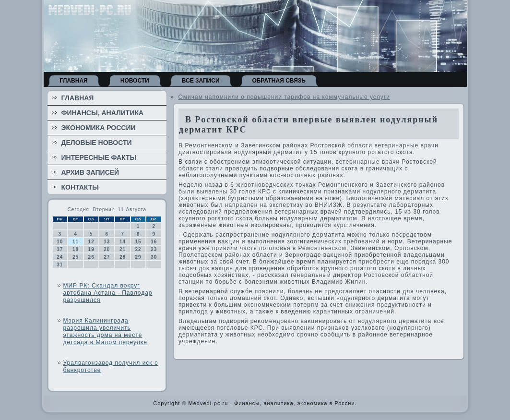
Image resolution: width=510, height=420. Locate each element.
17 (60, 249)
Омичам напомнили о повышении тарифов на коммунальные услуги (284, 97)
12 (91, 242)
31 (60, 265)
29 (138, 257)
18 (76, 249)
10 (60, 242)
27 (107, 257)
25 (76, 257)
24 (60, 257)
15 (138, 242)
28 (123, 257)
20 (107, 249)
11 (76, 242)
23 (154, 249)
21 (123, 249)
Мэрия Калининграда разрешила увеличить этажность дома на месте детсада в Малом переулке (105, 331)
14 (123, 242)
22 (138, 249)
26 (91, 257)
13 (107, 242)
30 (154, 257)
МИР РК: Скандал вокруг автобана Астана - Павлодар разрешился (108, 293)
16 (154, 242)
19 (91, 249)
